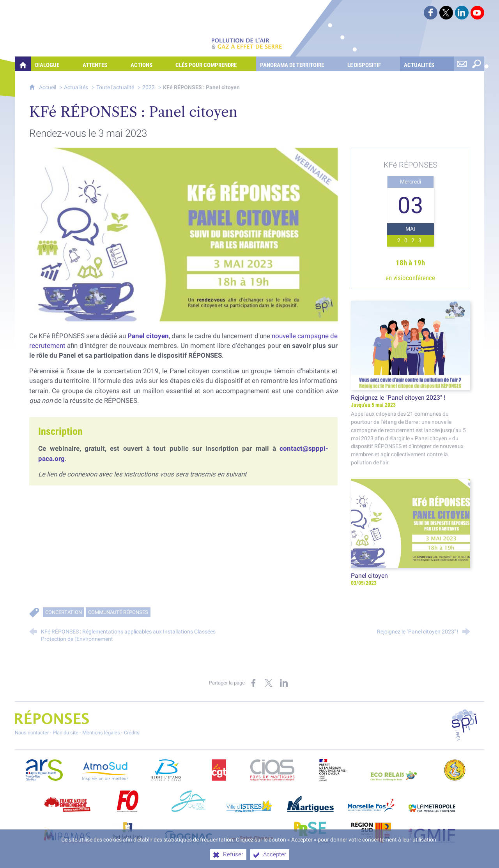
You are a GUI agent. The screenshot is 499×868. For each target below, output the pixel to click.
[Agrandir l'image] (184, 234)
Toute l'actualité (115, 87)
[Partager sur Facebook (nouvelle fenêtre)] (253, 683)
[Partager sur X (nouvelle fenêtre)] (269, 683)
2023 (149, 87)
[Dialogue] (55, 64)
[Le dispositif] (372, 64)
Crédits (132, 733)
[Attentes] (103, 64)
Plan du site (65, 733)
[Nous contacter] (462, 64)
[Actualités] (427, 64)
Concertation (64, 612)
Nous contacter (32, 733)
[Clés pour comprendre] (214, 64)
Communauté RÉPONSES (118, 612)
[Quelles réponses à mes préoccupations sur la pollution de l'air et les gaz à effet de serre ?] (23, 64)
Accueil (48, 87)
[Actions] (149, 64)
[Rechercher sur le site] (477, 64)
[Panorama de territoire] (300, 64)
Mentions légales (101, 733)
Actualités (76, 87)
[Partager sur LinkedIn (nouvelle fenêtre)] (284, 683)
